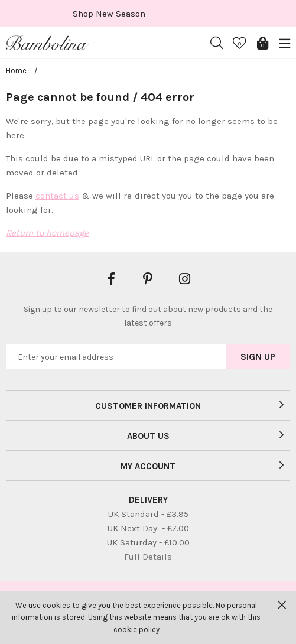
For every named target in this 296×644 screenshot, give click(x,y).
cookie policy (136, 630)
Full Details (148, 557)
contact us (57, 196)
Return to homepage (47, 233)
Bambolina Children (47, 43)
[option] (148, 13)
